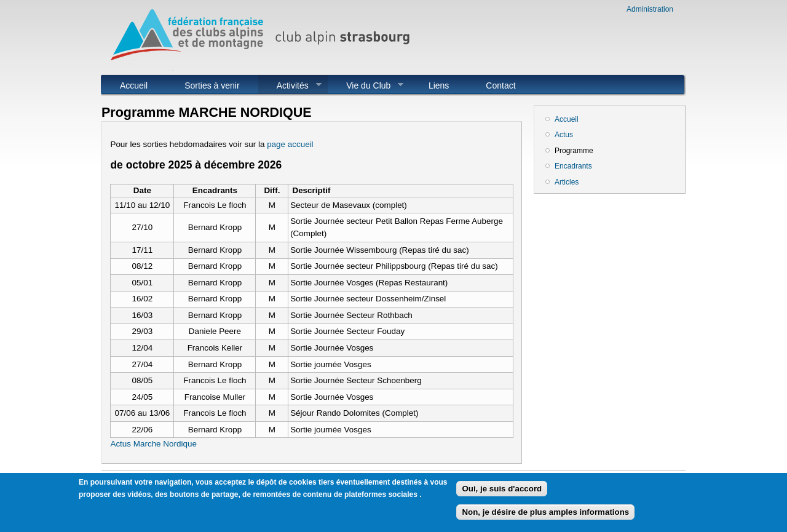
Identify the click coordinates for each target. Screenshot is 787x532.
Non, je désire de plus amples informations (545, 516)
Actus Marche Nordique (153, 444)
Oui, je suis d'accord (502, 492)
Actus (564, 135)
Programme (574, 151)
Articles (567, 182)
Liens (439, 85)
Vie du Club (366, 85)
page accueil (290, 144)
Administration (650, 9)
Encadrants (573, 166)
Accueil (134, 85)
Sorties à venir (212, 85)
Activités (290, 85)
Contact (500, 85)
